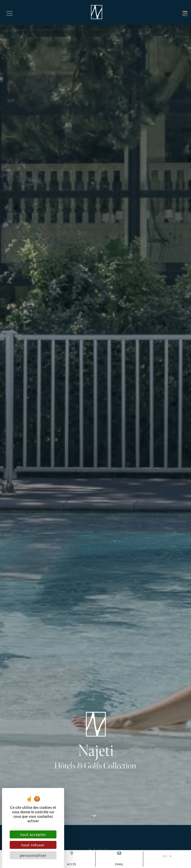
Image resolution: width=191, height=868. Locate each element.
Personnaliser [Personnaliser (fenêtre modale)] (33, 855)
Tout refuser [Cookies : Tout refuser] (33, 845)
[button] (9, 12)
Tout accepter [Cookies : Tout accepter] (33, 834)
